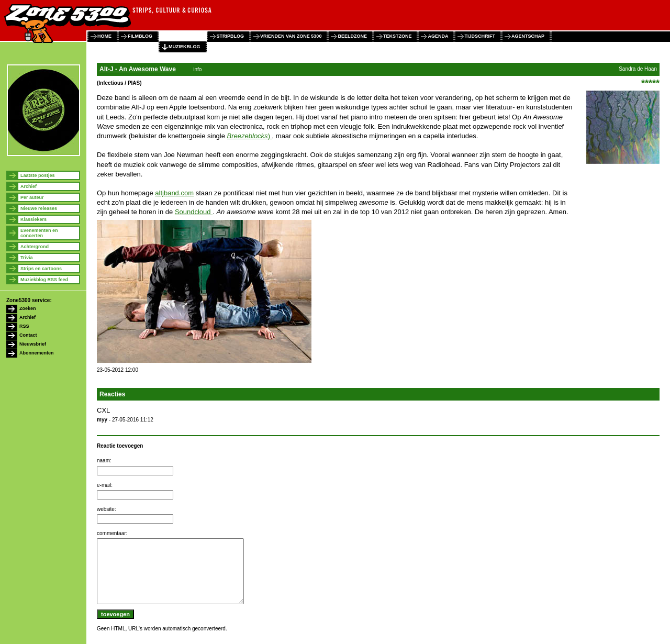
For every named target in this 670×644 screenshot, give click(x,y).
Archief (29, 186)
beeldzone (352, 36)
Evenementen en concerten (39, 233)
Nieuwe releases (39, 208)
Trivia (27, 258)
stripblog (231, 36)
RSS (24, 326)
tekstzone (398, 36)
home (104, 36)
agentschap (528, 36)
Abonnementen (37, 353)
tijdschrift (480, 36)
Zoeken (28, 308)
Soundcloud (194, 212)
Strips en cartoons (41, 269)
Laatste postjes (38, 175)
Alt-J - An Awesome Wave (138, 69)
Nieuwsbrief (33, 344)
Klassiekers (33, 219)
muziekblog (185, 47)
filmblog (140, 36)
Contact (28, 335)
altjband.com (174, 193)
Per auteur (32, 197)
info (197, 69)
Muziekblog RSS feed (44, 280)
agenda (438, 36)
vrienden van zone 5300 (291, 36)
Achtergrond (35, 247)
